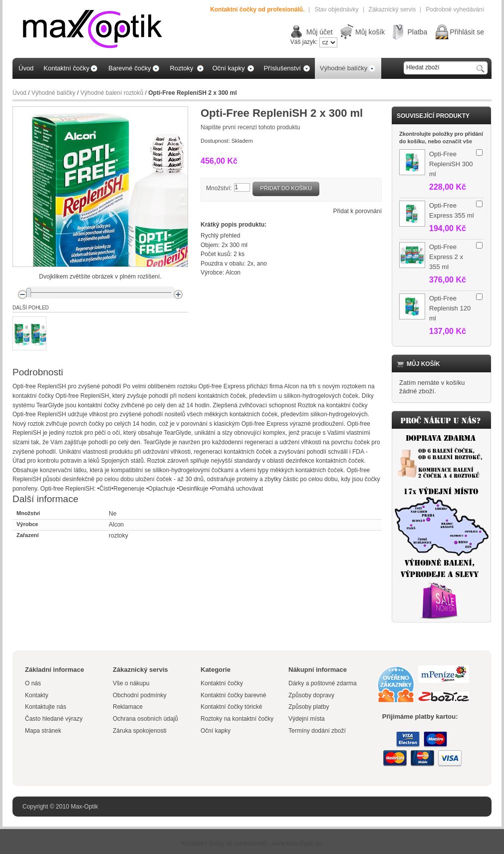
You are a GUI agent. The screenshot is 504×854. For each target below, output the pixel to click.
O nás (33, 683)
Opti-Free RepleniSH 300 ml (451, 164)
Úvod (19, 93)
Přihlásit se (467, 32)
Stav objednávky (336, 9)
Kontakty (37, 695)
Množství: (219, 188)
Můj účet (320, 32)
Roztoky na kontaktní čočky (237, 719)
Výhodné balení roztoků (112, 93)
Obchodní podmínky (139, 695)
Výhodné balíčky (53, 93)
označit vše (457, 141)
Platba (417, 32)
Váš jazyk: (304, 42)
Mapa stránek (43, 731)
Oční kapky (216, 731)
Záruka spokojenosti (139, 731)
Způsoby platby (309, 707)
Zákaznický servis (392, 9)
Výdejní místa (307, 719)
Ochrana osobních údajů (145, 719)
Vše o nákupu (131, 683)
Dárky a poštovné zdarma (323, 683)
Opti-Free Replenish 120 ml (450, 308)
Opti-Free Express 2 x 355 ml (446, 257)
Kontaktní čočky (223, 683)
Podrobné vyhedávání (455, 9)
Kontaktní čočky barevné (233, 695)
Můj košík (370, 32)
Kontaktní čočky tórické (231, 707)
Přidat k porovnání (358, 211)
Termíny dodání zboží (317, 731)
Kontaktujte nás (46, 707)
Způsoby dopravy (311, 695)
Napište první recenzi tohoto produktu (250, 127)
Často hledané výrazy (54, 719)
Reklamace (128, 707)
